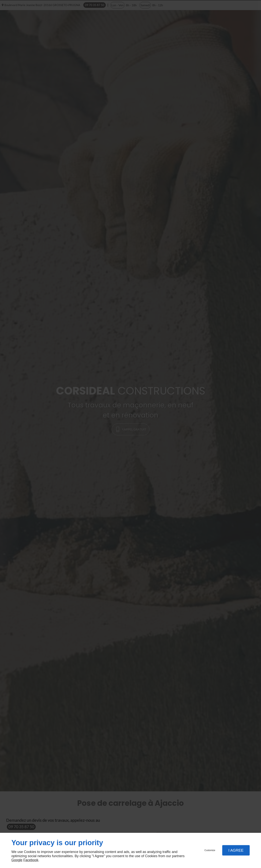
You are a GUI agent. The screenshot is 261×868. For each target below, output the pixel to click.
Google (17, 860)
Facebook (31, 860)
